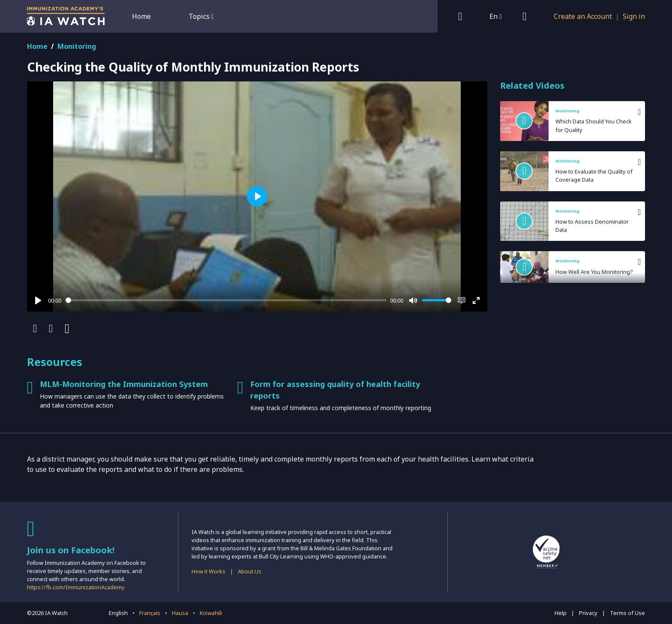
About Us (250, 571)
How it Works (208, 571)
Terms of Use (627, 613)
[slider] (226, 300)
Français (150, 613)
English (118, 613)
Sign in (634, 16)
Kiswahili (211, 613)
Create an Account (583, 16)
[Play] (38, 300)
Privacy (588, 613)
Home (141, 16)
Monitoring (77, 46)
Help (561, 613)
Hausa (180, 613)
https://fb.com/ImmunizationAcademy (76, 587)
